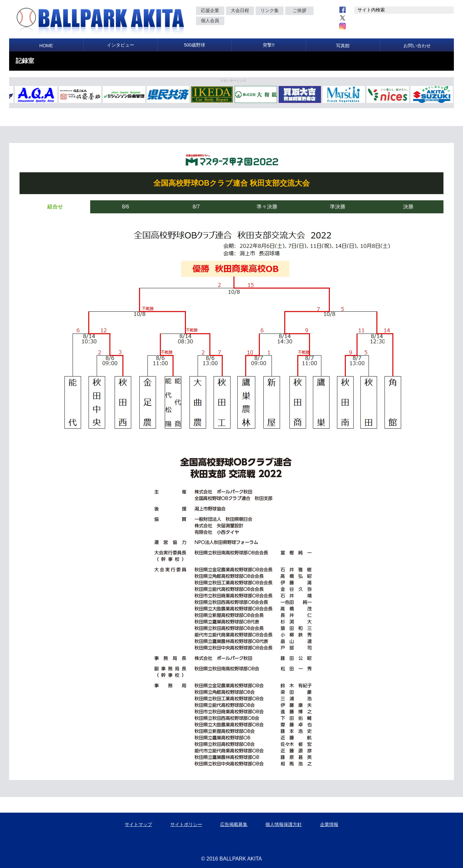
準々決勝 (267, 207)
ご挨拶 (300, 10)
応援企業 (210, 10)
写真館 (343, 46)
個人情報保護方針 (284, 824)
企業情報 (329, 824)
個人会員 (210, 21)
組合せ (55, 207)
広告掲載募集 (234, 824)
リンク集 (270, 10)
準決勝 (338, 207)
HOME (46, 46)
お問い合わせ (417, 46)
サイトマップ (138, 824)
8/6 (125, 207)
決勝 (408, 207)
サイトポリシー (186, 824)
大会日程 (240, 10)
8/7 (196, 207)
